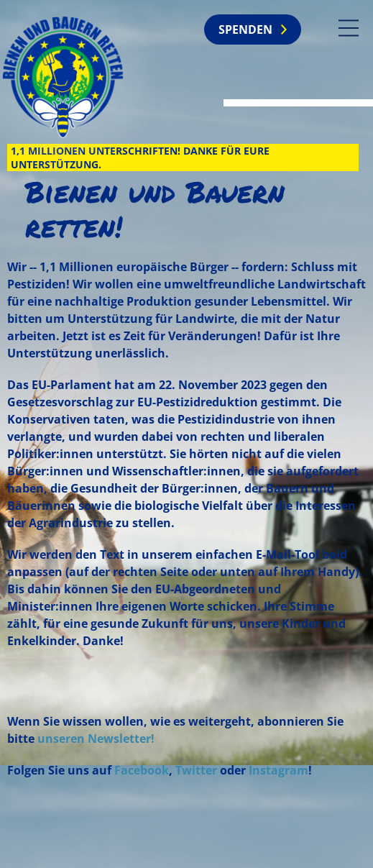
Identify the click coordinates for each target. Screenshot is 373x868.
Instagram (278, 770)
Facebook (142, 770)
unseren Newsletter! (96, 739)
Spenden (245, 29)
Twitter (196, 770)
